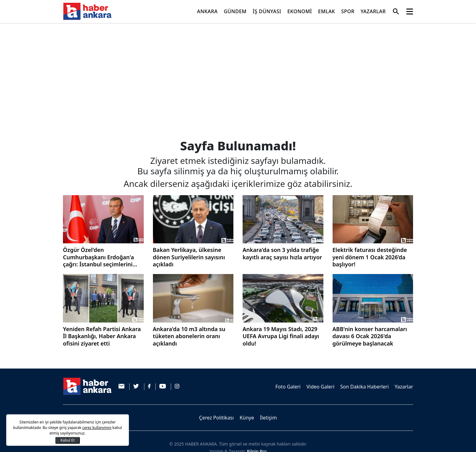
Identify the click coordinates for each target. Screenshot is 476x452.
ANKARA (207, 11)
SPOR (348, 11)
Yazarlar (404, 387)
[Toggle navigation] (410, 12)
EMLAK (327, 11)
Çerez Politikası (216, 418)
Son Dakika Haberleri (365, 387)
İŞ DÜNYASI (267, 11)
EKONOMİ (300, 11)
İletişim (268, 418)
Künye (247, 418)
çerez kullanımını (97, 428)
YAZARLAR (373, 11)
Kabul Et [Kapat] (68, 440)
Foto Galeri (288, 387)
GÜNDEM (235, 11)
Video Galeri (320, 387)
